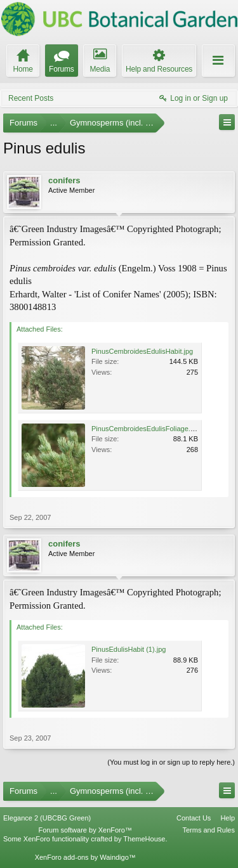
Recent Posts (31, 98)
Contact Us (194, 818)
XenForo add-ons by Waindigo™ (85, 857)
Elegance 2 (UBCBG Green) (47, 818)
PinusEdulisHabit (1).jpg (129, 649)
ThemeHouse (144, 839)
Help (228, 818)
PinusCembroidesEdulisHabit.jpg (142, 351)
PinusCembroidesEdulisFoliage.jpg (146, 429)
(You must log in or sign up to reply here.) (171, 762)
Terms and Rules (208, 830)
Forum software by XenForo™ (85, 830)
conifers (64, 180)
